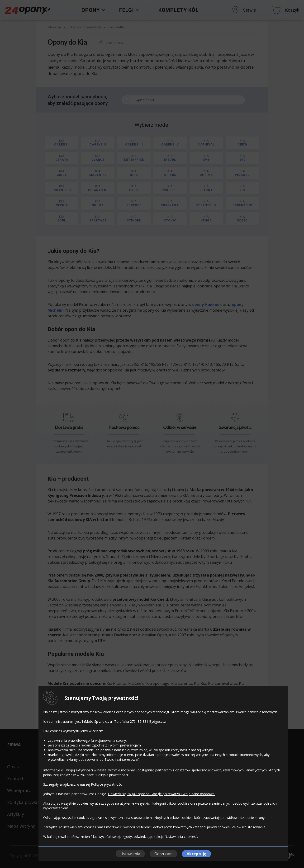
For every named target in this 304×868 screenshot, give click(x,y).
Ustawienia (130, 854)
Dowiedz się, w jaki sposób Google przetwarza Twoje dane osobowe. (161, 794)
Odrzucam (163, 854)
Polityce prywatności (107, 784)
